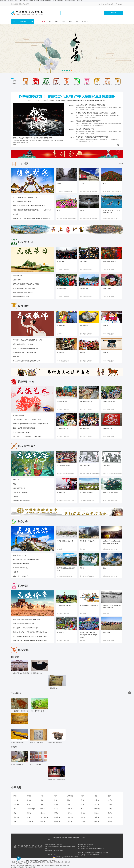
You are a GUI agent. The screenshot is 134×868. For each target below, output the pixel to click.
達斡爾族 (97, 809)
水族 (15, 809)
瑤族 (69, 800)
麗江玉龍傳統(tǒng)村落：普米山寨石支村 (25, 197)
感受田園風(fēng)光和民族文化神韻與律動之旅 (26, 559)
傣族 (28, 804)
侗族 (55, 800)
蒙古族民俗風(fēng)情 (86, 493)
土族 (82, 809)
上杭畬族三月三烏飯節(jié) (20, 492)
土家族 (97, 800)
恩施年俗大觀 (61, 493)
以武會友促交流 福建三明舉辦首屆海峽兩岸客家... (27, 619)
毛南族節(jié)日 (107, 288)
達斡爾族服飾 (84, 326)
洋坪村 (82, 210)
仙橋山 (105, 568)
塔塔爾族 (30, 822)
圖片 (57, 22)
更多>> (119, 145)
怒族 (28, 817)
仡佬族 (70, 813)
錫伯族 (83, 813)
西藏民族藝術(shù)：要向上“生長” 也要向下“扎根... (27, 420)
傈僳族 (56, 804)
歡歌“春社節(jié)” (17, 276)
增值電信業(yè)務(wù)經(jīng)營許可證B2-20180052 (91, 849)
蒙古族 (29, 796)
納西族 (43, 809)
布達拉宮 (85, 22)
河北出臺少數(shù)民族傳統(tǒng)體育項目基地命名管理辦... (30, 636)
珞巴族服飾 (60, 353)
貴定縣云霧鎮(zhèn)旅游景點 (21, 564)
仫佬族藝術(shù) (107, 428)
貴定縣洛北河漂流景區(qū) (20, 568)
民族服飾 (97, 82)
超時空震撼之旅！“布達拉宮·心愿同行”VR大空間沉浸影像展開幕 (67, 96)
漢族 (15, 796)
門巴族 (83, 822)
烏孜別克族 (44, 817)
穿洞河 (82, 568)
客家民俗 (15, 496)
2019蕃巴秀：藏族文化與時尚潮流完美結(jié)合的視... (28, 340)
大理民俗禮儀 (107, 466)
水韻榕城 (15, 572)
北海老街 (60, 183)
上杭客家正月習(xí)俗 (19, 488)
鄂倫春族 (57, 822)
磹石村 (105, 183)
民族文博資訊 (16, 693)
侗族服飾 (105, 353)
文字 (50, 22)
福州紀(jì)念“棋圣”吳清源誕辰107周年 (23, 624)
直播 (77, 22)
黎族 (42, 804)
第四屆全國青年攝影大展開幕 (21, 432)
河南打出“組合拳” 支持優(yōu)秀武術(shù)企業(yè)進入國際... (30, 640)
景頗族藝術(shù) (85, 428)
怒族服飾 (105, 326)
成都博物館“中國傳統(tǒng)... (57, 779)
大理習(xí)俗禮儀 (85, 466)
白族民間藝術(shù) (63, 428)
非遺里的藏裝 (61, 326)
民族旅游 (77, 82)
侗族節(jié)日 (61, 261)
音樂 (70, 22)
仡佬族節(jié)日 (84, 288)
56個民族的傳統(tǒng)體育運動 (89, 605)
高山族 (97, 804)
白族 (82, 800)
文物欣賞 (14, 731)
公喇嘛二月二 (16, 480)
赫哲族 (70, 822)
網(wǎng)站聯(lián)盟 (74, 838)
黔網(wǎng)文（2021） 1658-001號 (19, 862)
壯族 (109, 796)
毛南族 (56, 813)
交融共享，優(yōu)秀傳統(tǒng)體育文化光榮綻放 (112, 607)
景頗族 (56, 809)
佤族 (69, 804)
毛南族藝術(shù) (62, 401)
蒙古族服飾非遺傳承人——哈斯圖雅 (23, 344)
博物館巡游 (15, 657)
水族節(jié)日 (84, 261)
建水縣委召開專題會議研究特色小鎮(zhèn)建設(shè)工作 (29, 206)
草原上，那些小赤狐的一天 (65, 541)
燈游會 (15, 484)
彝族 (96, 796)
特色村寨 (26, 82)
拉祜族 (110, 804)
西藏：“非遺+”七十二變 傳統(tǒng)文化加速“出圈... (27, 436)
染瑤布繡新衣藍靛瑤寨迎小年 (21, 297)
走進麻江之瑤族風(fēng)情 (110, 493)
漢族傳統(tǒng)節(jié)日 (109, 261)
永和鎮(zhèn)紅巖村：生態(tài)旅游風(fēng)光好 (111, 211)
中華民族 (16, 788)
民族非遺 (118, 82)
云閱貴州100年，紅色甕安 (20, 555)
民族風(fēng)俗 (108, 82)
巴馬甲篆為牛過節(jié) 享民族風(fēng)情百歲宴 (26, 284)
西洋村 (59, 210)
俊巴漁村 (15, 214)
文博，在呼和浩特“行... (38, 711)
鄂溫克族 (70, 817)
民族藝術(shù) (36, 82)
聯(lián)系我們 (57, 838)
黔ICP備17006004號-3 (84, 847)
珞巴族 (97, 822)
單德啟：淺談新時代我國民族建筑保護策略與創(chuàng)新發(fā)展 (32, 210)
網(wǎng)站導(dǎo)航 (107, 4)
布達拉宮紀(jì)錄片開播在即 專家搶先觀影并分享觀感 (32, 138)
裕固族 (110, 817)
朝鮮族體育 (60, 632)
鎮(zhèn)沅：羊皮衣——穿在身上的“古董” (25, 353)
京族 (15, 822)
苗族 (82, 796)
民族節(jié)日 (46, 82)
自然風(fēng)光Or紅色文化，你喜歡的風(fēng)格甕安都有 (112, 542)
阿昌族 (97, 813)
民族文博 (23, 650)
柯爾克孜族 (71, 809)
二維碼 (120, 4)
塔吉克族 (16, 817)
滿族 (42, 800)
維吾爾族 (70, 796)
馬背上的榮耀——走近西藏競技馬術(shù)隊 (25, 628)
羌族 (15, 813)
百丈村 (82, 183)
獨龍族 (43, 822)
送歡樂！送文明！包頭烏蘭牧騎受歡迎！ (24, 428)
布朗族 (29, 813)
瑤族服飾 (83, 353)
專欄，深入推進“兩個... (37, 742)
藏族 (55, 796)
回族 (42, 796)
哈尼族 (110, 800)
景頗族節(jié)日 (62, 288)
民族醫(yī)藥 (56, 82)
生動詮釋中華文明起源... (56, 742)
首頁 (43, 22)
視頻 (63, 22)
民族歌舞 (67, 82)
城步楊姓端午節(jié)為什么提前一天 (23, 292)
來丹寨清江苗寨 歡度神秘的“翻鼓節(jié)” (24, 288)
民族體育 (87, 82)
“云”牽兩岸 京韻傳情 (18, 415)
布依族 (16, 800)
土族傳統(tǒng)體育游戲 (64, 605)
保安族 (97, 817)
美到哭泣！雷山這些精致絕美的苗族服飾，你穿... (27, 361)
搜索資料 (114, 13)
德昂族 (83, 817)
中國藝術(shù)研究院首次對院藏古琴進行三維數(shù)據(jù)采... (31, 424)
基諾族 (110, 822)
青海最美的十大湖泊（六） (88, 541)
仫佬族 (110, 809)
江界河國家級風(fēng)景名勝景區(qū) (66, 569)
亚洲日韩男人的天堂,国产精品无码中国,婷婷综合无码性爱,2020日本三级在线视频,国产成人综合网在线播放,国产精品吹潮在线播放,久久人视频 (41, 1)
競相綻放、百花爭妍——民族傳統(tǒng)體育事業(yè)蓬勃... (30, 632)
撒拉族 (43, 813)
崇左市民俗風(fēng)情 (64, 466)
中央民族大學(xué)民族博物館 (20, 673)
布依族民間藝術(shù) (109, 401)
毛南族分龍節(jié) (18, 280)
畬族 (82, 804)
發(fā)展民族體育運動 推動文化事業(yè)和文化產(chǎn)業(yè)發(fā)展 (89, 635)
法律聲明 (64, 838)
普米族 (110, 813)
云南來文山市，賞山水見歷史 (21, 576)
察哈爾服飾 (16, 357)
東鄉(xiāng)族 (31, 809)
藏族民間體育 (107, 632)
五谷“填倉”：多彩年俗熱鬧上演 (21, 501)
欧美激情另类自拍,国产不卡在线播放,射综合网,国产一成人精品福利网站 (32, 865)
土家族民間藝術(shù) (86, 401)
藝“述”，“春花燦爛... (36, 764)
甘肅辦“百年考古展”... (18, 764)
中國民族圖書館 (53, 688)
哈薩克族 (16, 804)
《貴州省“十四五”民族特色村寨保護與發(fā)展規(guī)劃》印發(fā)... (32, 218)
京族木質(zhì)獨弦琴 (18, 742)
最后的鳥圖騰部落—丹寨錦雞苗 (22, 202)
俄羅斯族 (57, 817)
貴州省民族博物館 (37, 673)
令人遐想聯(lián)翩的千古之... (20, 711)
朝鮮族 (29, 800)
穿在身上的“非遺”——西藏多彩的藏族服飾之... (26, 348)
